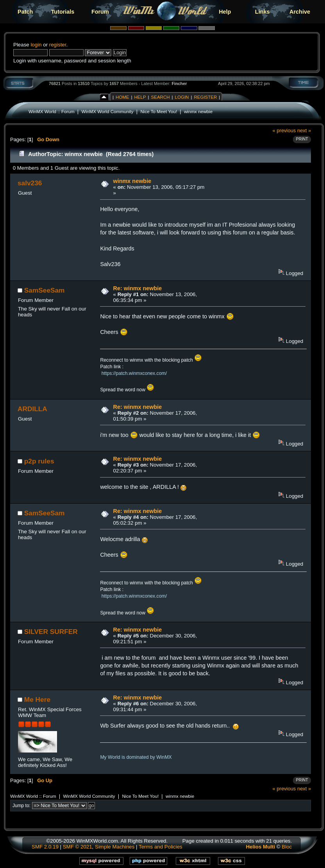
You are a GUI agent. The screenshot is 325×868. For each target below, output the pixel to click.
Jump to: (21, 806)
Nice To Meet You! (159, 111)
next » (304, 130)
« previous (284, 130)
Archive (300, 12)
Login (182, 97)
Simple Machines (115, 847)
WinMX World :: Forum (52, 111)
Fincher (179, 83)
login (36, 45)
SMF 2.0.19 (45, 847)
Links (262, 12)
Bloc (287, 847)
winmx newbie (198, 111)
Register (205, 97)
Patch (25, 12)
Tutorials (63, 12)
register (58, 45)
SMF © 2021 (78, 847)
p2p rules (39, 461)
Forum (100, 12)
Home (122, 97)
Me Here (37, 699)
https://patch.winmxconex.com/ (134, 373)
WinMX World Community (107, 111)
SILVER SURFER (51, 632)
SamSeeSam (45, 290)
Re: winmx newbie (138, 288)
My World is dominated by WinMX (136, 757)
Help (225, 12)
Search (161, 97)
